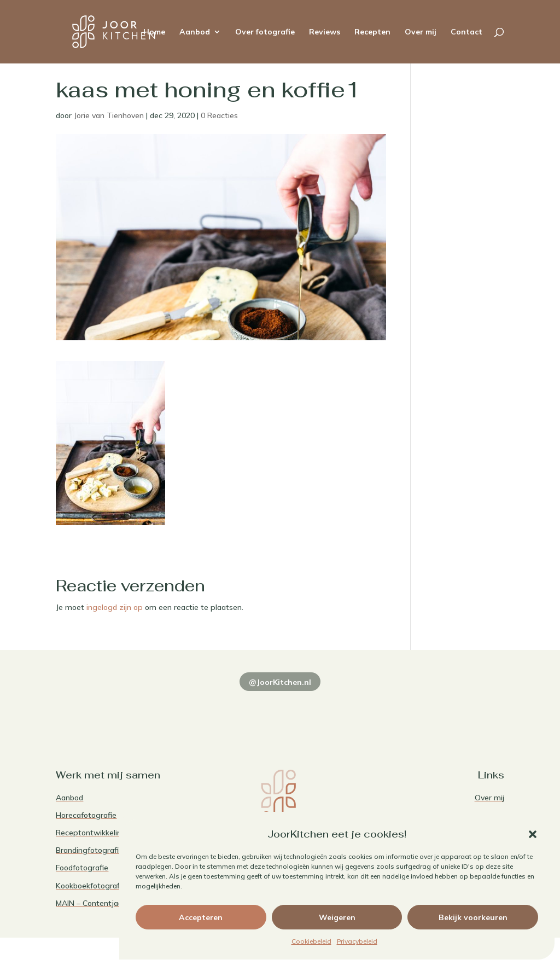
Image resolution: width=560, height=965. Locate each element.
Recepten (372, 32)
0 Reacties (219, 115)
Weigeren (337, 917)
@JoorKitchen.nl (280, 682)
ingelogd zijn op (115, 607)
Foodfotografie (82, 868)
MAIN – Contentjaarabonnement (113, 903)
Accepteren (201, 917)
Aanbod (195, 32)
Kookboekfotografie (91, 886)
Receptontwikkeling (91, 833)
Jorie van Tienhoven (109, 115)
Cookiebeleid (311, 941)
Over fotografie (265, 32)
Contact (466, 32)
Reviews (325, 32)
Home (154, 32)
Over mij (421, 32)
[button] (533, 834)
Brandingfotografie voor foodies (112, 850)
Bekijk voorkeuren (473, 917)
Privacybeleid (357, 941)
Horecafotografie (86, 815)
